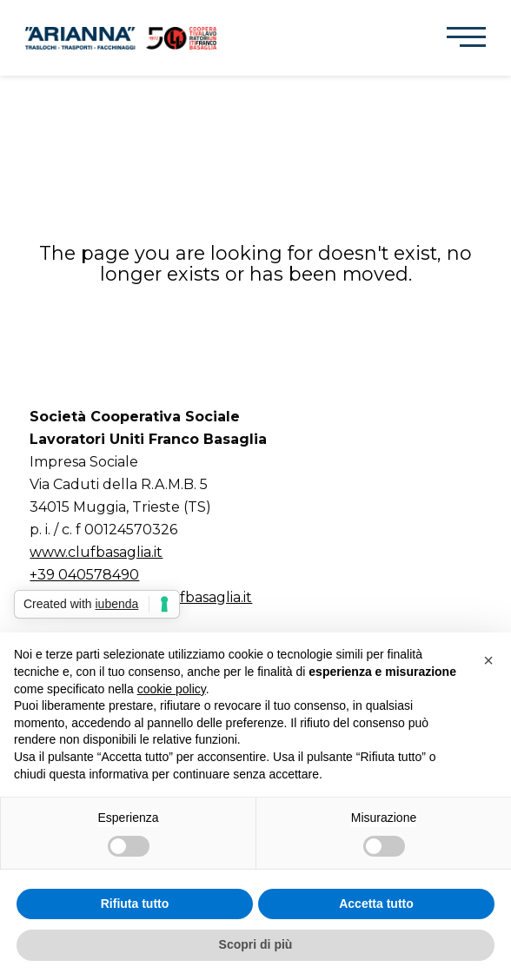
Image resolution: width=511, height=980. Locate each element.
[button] (466, 37)
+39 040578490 (84, 575)
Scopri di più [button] (256, 944)
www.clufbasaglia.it (96, 552)
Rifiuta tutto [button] (135, 904)
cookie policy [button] (172, 689)
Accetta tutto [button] (376, 904)
